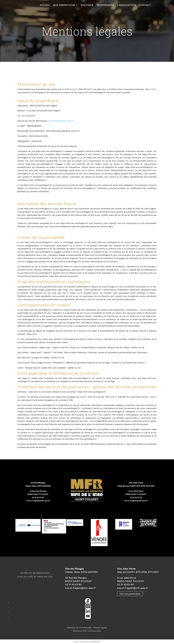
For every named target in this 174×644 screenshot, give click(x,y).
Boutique (87, 5)
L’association (127, 5)
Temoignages (105, 5)
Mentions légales (87, 35)
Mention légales (100, 628)
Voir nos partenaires (130, 594)
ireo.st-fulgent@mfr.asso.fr (61, 121)
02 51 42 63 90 (38, 497)
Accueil (45, 5)
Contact (145, 5)
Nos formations (64, 5)
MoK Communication (92, 631)
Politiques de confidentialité (79, 628)
